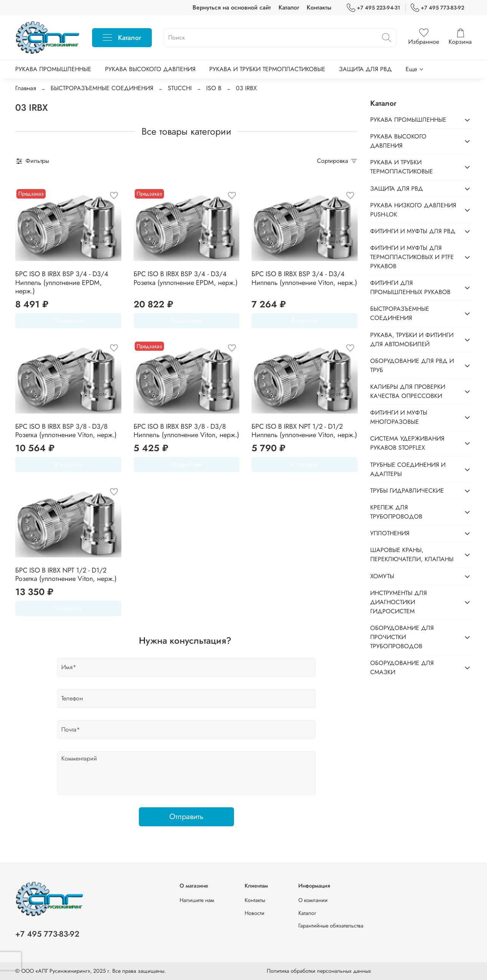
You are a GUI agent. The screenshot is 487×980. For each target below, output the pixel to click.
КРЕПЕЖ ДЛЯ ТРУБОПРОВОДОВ (396, 512)
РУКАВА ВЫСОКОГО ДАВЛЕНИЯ (150, 69)
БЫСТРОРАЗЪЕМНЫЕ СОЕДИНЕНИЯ (102, 88)
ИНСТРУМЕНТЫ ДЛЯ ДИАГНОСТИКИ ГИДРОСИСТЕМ (399, 602)
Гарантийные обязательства (331, 926)
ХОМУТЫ (382, 576)
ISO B (214, 88)
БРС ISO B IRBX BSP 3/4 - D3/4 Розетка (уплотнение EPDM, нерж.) (186, 278)
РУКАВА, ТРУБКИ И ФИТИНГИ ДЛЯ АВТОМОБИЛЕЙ (412, 340)
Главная (26, 88)
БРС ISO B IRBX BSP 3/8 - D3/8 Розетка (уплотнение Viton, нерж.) (66, 431)
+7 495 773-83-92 (437, 8)
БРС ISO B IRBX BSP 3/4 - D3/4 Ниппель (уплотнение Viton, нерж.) (304, 278)
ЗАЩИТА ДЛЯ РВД (365, 69)
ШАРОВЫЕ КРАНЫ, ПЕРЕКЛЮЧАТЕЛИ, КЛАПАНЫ (412, 554)
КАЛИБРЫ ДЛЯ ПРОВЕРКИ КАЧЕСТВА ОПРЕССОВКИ (408, 391)
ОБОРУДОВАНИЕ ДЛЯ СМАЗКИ (402, 667)
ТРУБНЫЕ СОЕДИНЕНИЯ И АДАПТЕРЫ (408, 469)
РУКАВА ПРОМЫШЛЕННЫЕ (53, 69)
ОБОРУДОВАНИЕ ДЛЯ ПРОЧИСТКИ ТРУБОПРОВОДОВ (402, 637)
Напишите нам (197, 900)
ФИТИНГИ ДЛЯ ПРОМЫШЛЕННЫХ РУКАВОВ (410, 287)
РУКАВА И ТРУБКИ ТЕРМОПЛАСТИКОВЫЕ (267, 69)
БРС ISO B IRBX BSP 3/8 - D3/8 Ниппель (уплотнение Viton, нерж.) (186, 431)
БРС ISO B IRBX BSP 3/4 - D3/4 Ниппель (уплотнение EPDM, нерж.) (62, 282)
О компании (313, 900)
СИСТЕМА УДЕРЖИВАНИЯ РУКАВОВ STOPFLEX (407, 443)
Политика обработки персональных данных (319, 971)
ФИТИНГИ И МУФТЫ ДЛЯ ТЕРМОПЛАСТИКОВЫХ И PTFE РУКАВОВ (412, 257)
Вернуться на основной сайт (232, 7)
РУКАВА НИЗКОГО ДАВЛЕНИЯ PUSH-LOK (413, 210)
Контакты (319, 7)
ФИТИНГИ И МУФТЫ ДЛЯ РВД (413, 231)
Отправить (186, 817)
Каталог (289, 7)
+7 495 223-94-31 (373, 8)
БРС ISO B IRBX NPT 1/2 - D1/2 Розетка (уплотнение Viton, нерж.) (66, 575)
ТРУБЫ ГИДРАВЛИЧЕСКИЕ (407, 491)
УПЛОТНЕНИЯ (390, 533)
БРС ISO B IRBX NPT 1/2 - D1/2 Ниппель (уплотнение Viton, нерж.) (304, 431)
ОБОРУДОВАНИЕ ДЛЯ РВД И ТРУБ (412, 365)
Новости (255, 913)
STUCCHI (180, 88)
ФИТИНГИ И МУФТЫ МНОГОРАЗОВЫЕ (399, 417)
